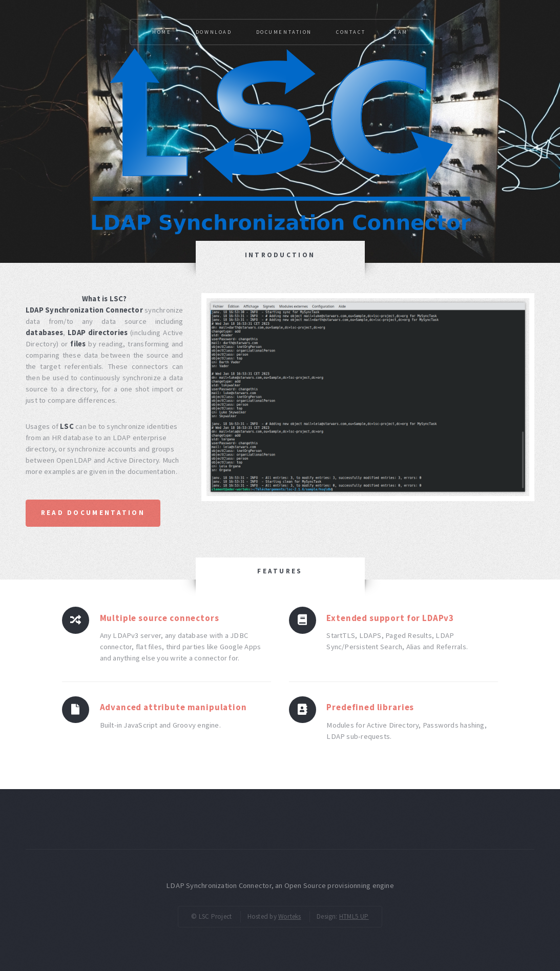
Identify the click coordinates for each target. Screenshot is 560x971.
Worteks (290, 916)
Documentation (284, 32)
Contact (351, 32)
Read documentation (93, 513)
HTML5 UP (354, 916)
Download (214, 32)
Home (162, 32)
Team (398, 32)
